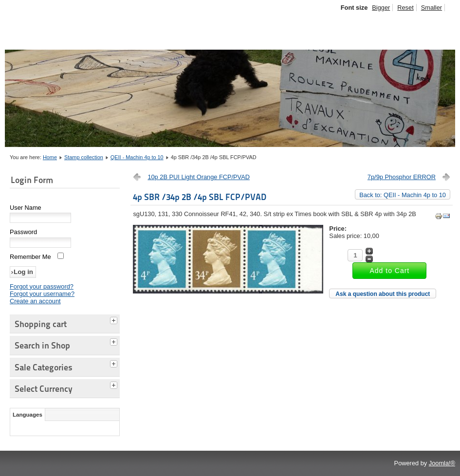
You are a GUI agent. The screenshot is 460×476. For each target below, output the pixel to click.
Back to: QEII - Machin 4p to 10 (403, 195)
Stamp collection (84, 157)
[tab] (115, 319)
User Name (26, 208)
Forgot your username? (42, 294)
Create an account (35, 301)
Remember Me (30, 257)
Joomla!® (442, 463)
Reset (405, 8)
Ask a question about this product (383, 294)
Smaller (432, 8)
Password (23, 232)
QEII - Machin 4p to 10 (137, 157)
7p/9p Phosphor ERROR (402, 177)
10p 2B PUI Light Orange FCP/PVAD (199, 177)
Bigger (381, 8)
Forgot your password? (42, 286)
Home (50, 157)
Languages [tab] (28, 415)
